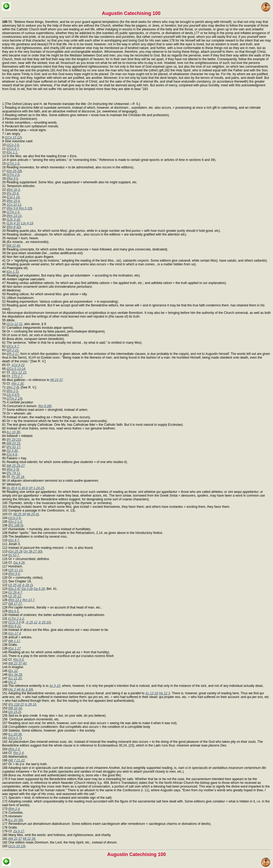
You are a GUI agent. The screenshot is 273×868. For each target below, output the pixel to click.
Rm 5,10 (25, 208)
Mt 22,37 (16, 839)
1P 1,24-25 (36, 488)
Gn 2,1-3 (16, 522)
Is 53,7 (14, 555)
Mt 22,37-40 (18, 663)
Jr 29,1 (27, 585)
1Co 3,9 (15, 622)
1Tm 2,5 (14, 175)
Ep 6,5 (14, 611)
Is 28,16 (31, 704)
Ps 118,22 (17, 704)
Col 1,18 (14, 197)
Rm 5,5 (13, 469)
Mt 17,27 (16, 604)
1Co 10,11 (14, 205)
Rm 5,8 (13, 208)
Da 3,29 (27, 589)
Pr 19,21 (14, 440)
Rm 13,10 (15, 216)
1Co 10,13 (17, 846)
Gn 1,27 (15, 648)
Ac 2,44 (15, 689)
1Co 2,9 (13, 145)
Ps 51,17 (14, 447)
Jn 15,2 (15, 712)
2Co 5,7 (15, 738)
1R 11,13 (16, 570)
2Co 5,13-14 (17, 369)
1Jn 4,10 (14, 223)
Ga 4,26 (19, 563)
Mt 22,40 (14, 246)
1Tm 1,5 (14, 164)
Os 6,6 (12, 455)
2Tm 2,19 (15, 399)
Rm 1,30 (17, 384)
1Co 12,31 (15, 324)
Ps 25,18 (18, 477)
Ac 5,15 (55, 686)
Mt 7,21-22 (17, 760)
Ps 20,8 (13, 193)
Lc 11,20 (15, 678)
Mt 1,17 (15, 641)
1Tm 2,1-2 (17, 619)
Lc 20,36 (15, 734)
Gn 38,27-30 (32, 551)
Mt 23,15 (14, 443)
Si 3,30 (13, 451)
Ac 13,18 (152, 693)
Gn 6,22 (15, 626)
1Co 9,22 (18, 365)
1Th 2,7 (17, 376)
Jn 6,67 (13, 395)
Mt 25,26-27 (16, 466)
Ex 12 (13, 671)
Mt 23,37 (57, 380)
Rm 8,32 (14, 227)
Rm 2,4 (13, 387)
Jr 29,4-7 (16, 593)
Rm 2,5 (13, 391)
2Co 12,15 (19, 372)
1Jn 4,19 (27, 223)
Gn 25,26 (14, 171)
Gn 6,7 (14, 540)
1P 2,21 (13, 350)
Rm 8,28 (44, 406)
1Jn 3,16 (14, 220)
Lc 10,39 (14, 432)
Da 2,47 (15, 589)
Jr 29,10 (44, 622)
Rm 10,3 (14, 190)
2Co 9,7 (13, 149)
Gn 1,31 (13, 272)
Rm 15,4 (14, 201)
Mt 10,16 (16, 708)
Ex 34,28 (16, 675)
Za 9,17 (19, 831)
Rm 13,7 (28, 600)
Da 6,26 (39, 589)
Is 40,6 (13, 488)
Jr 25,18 (15, 585)
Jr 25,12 (15, 596)
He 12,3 (164, 693)
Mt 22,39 (29, 839)
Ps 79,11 (14, 473)
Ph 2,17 (13, 354)
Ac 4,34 (27, 689)
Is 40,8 (23, 488)
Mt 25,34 (20, 514)
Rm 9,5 (13, 179)
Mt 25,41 (33, 514)
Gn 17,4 (15, 634)
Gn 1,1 (13, 152)
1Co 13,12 (13, 137)
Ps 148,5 (16, 525)
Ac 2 (13, 682)
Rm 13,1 (15, 600)
